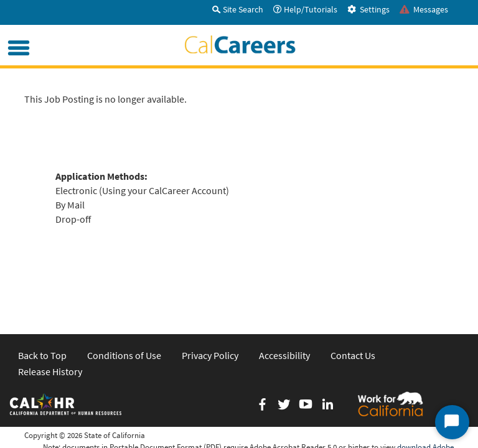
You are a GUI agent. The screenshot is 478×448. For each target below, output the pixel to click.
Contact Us (353, 299)
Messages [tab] (424, 9)
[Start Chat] (452, 422)
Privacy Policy (210, 299)
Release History (50, 315)
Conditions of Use (124, 299)
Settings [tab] (368, 9)
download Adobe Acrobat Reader (425, 396)
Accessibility (284, 299)
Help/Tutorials (305, 9)
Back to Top (42, 299)
